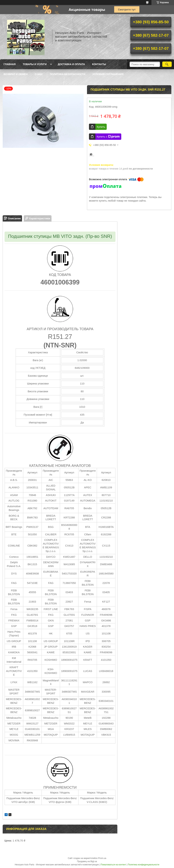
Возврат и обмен (16, 74)
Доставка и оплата (71, 64)
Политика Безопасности (67, 74)
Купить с (108, 137)
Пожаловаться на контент (113, 865)
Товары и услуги (35, 64)
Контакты (99, 64)
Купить (101, 127)
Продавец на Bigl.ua (87, 861)
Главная (10, 64)
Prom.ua (102, 858)
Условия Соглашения (108, 74)
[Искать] (167, 64)
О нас (39, 74)
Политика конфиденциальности (144, 865)
